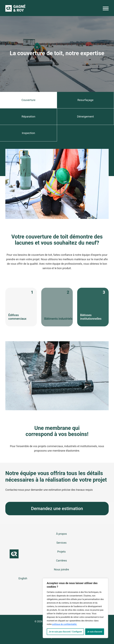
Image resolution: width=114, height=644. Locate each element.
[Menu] (106, 9)
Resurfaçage (85, 100)
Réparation (28, 117)
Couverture (28, 100)
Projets (62, 552)
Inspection (28, 133)
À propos (61, 534)
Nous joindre (61, 569)
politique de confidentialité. (65, 624)
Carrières (61, 561)
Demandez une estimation (57, 508)
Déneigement (85, 117)
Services (61, 543)
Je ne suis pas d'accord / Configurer (65, 632)
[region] (75, 608)
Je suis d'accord (95, 632)
